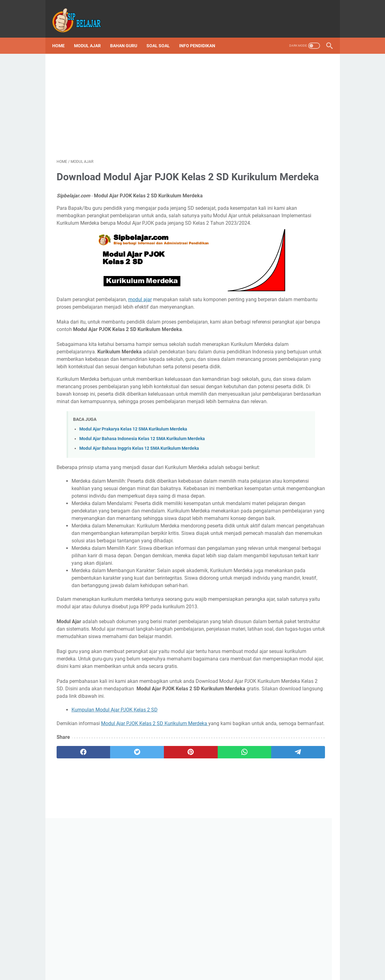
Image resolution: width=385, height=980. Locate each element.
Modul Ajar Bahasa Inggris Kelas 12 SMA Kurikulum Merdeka (139, 505)
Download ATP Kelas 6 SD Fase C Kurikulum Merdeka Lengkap (293, 507)
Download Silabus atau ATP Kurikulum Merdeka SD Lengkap (292, 279)
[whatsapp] (183, 898)
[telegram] (219, 898)
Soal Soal (162, 35)
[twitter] (111, 898)
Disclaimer (121, 964)
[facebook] (75, 898)
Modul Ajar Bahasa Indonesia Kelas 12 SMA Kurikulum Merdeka (142, 495)
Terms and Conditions (158, 964)
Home (63, 35)
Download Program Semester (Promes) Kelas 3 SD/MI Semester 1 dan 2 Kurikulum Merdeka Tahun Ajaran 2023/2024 (294, 338)
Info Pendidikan (202, 35)
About (246, 964)
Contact (226, 964)
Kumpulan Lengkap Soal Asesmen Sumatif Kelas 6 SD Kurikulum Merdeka (293, 397)
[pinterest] (147, 898)
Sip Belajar (278, 571)
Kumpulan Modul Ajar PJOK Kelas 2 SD (115, 848)
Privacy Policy (199, 964)
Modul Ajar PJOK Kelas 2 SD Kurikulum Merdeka (155, 862)
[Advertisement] (147, 98)
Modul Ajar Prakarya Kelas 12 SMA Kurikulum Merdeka (133, 485)
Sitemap (266, 964)
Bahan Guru (128, 35)
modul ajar (140, 311)
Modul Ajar (92, 35)
